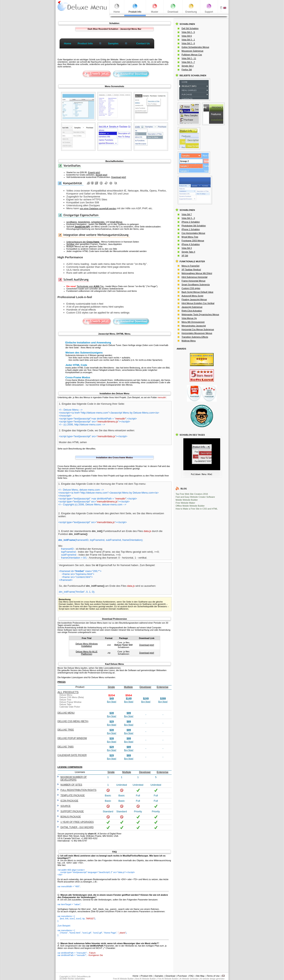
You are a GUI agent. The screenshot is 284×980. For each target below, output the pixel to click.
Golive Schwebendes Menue (195, 47)
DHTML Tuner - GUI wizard (77, 827)
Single (111, 687)
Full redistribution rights (78, 790)
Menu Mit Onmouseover (193, 322)
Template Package (73, 795)
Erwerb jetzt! (94, 172)
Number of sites (71, 785)
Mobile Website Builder (187, 500)
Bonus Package (71, 817)
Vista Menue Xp (189, 318)
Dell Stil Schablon (190, 28)
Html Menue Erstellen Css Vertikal (198, 303)
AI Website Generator (189, 979)
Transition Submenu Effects (195, 337)
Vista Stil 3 (187, 248)
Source (66, 806)
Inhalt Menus (116, 222)
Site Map (200, 976)
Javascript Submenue (192, 307)
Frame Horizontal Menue (194, 281)
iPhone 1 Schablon (191, 229)
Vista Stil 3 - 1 (188, 40)
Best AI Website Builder (146, 979)
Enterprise (163, 687)
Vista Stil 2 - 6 (188, 43)
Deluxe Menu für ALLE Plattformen (87, 653)
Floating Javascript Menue (194, 299)
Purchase (182, 976)
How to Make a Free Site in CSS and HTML (197, 509)
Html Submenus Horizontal (195, 277)
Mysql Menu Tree (190, 237)
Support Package (72, 811)
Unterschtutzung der (83, 242)
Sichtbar (71, 244)
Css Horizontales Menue (193, 233)
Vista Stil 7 (187, 214)
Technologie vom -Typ (90, 286)
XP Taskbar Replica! (191, 270)
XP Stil (185, 256)
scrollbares (72, 222)
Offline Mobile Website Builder (190, 506)
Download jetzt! (119, 177)
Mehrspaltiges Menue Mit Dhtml (197, 273)
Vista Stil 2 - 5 (188, 32)
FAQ (191, 976)
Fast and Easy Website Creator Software (195, 497)
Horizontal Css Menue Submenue (198, 329)
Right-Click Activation (192, 311)
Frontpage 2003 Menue (193, 241)
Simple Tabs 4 (188, 252)
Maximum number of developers (74, 778)
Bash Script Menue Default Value (198, 292)
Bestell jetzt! (101, 175)
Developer (145, 687)
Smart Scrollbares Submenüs (196, 285)
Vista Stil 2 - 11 (189, 58)
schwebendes (98, 222)
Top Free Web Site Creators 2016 (192, 494)
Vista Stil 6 (187, 36)
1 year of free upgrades (77, 822)
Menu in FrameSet (191, 266)
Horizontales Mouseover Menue (197, 333)
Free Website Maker (185, 503)
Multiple (128, 687)
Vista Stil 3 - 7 (188, 62)
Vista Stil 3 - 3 (188, 218)
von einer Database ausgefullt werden (98, 208)
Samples (159, 976)
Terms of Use (213, 976)
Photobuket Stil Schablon (194, 226)
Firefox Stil (187, 70)
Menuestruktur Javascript (194, 326)
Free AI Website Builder (123, 979)
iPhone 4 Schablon (191, 244)
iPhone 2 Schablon (191, 222)
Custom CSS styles (191, 288)
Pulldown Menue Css (192, 55)
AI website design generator (212, 979)
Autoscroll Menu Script (192, 296)
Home (135, 976)
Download (170, 976)
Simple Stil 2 (188, 66)
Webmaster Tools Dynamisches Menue (200, 314)
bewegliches (84, 222)
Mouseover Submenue (193, 51)
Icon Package (69, 801)
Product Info (147, 976)
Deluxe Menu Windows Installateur (87, 645)
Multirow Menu (189, 341)
